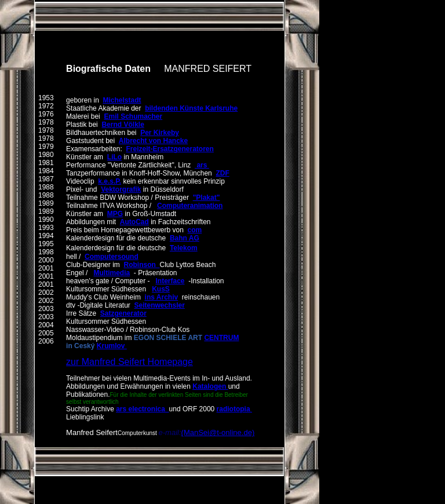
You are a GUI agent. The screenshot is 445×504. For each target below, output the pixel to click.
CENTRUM (221, 338)
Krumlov (112, 346)
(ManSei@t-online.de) (218, 432)
